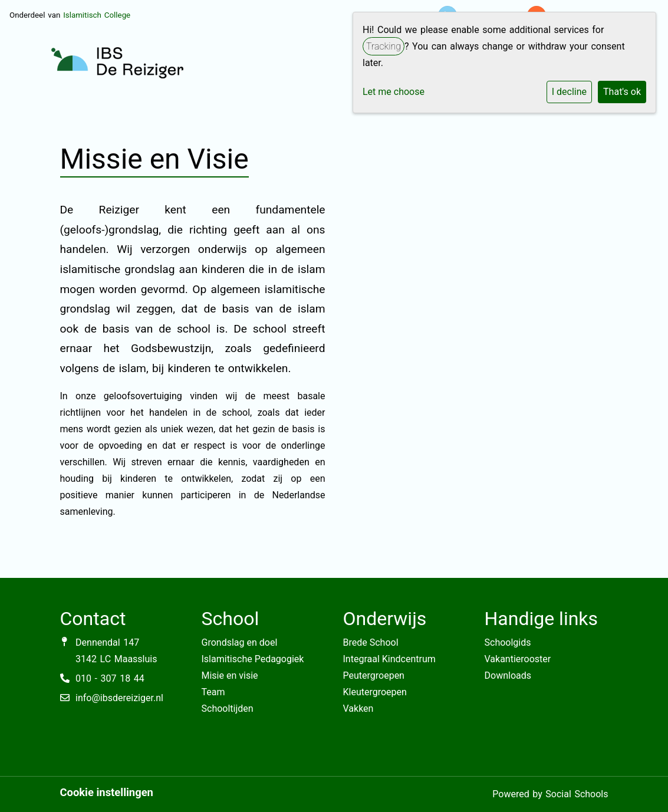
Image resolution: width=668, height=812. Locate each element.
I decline (569, 92)
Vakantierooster (518, 659)
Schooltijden (228, 709)
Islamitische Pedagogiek (253, 659)
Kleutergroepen (375, 692)
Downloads (508, 675)
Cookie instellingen (107, 793)
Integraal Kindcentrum (389, 659)
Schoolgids (508, 642)
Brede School (371, 642)
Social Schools (577, 794)
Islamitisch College (97, 15)
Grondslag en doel (240, 642)
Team (213, 692)
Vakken (358, 709)
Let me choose (394, 92)
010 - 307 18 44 (110, 678)
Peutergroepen (374, 675)
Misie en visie (230, 675)
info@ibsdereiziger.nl (119, 698)
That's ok (622, 92)
